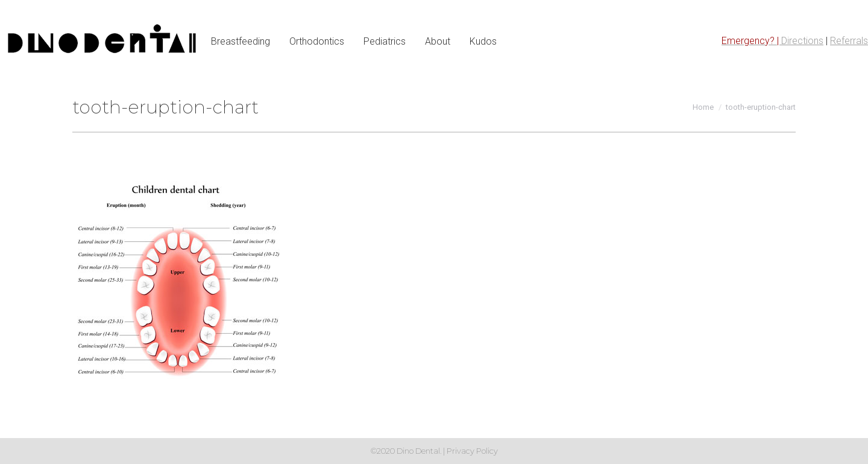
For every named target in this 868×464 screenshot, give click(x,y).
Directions (802, 41)
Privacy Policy (472, 451)
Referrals (849, 41)
